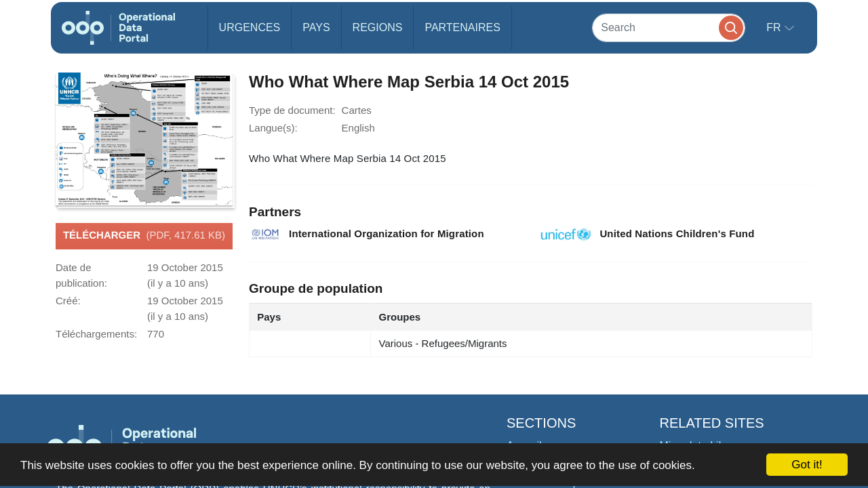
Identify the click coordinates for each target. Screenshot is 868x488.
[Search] (669, 27)
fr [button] (775, 27)
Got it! (807, 465)
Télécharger (144, 236)
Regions (378, 27)
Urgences (250, 27)
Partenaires (462, 27)
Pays (316, 27)
